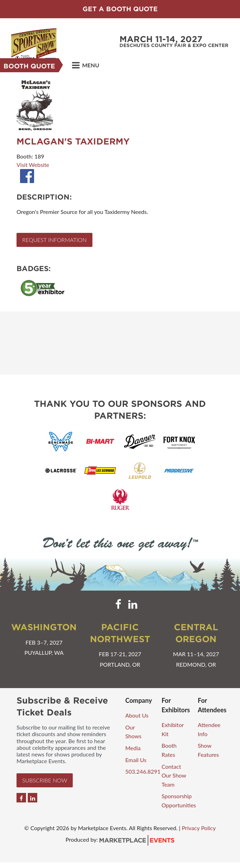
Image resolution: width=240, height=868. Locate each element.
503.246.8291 (143, 771)
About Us (137, 715)
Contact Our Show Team (174, 775)
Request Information (54, 240)
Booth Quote (29, 66)
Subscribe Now (45, 780)
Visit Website (33, 165)
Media (133, 748)
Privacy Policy (199, 828)
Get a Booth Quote (120, 9)
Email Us (136, 760)
